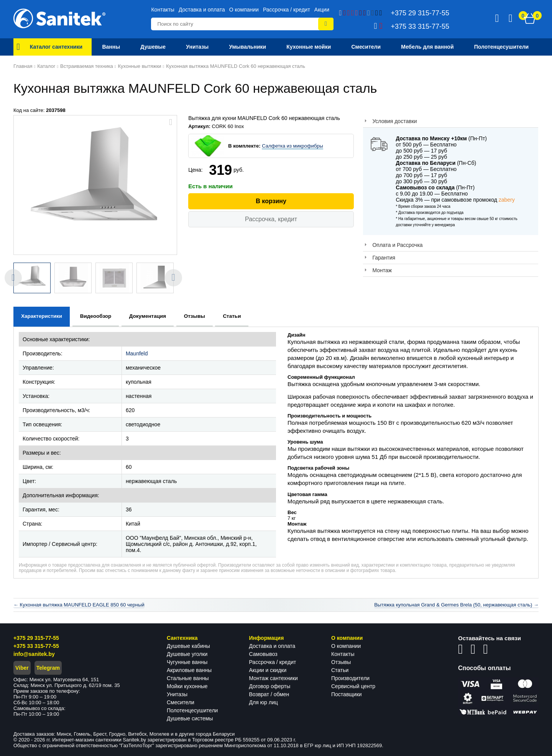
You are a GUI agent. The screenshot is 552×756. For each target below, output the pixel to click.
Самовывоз (263, 654)
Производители (350, 678)
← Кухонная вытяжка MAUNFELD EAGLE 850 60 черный (79, 605)
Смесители (181, 702)
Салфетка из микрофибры (292, 146)
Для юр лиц (264, 702)
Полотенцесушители (192, 710)
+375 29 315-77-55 (36, 638)
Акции (322, 10)
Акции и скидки (268, 670)
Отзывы (341, 662)
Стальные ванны (188, 678)
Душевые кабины (188, 646)
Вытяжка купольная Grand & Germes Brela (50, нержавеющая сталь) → (456, 605)
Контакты (163, 10)
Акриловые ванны (189, 670)
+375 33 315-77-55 (36, 646)
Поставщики (347, 694)
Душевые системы (190, 718)
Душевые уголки (187, 654)
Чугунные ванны (187, 662)
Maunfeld (137, 353)
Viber (22, 668)
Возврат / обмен (269, 694)
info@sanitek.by (34, 654)
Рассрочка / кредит (287, 10)
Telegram (48, 668)
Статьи (340, 670)
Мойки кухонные (187, 686)
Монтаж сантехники (274, 678)
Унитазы (177, 694)
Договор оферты (270, 686)
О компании (244, 10)
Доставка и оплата (202, 10)
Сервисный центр (353, 686)
